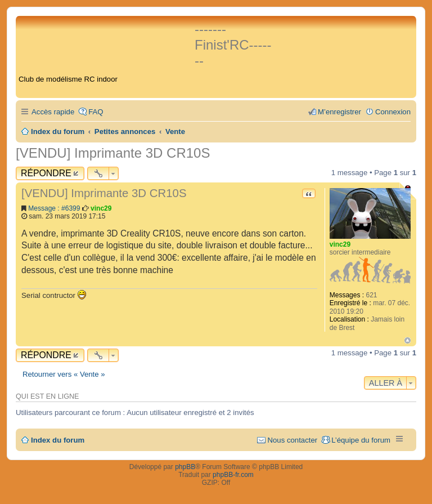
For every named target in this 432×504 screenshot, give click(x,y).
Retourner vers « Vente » (64, 374)
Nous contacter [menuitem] (292, 440)
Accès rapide (53, 112)
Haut (408, 340)
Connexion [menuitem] (393, 112)
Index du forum (58, 440)
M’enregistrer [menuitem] (339, 112)
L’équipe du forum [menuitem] (361, 440)
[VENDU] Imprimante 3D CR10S (113, 153)
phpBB (185, 467)
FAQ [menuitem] (96, 112)
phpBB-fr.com (233, 475)
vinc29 (340, 244)
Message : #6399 (54, 208)
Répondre (46, 173)
